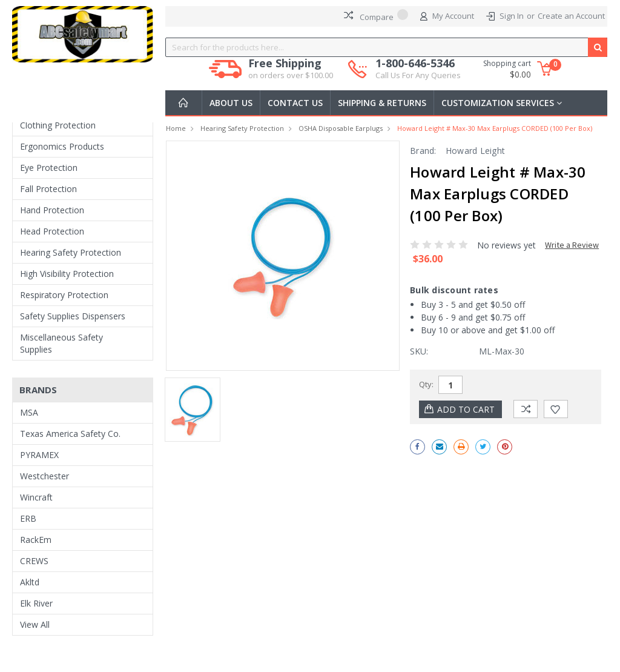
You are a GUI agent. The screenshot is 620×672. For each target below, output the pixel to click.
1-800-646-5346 (418, 69)
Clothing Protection (58, 125)
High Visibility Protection (67, 274)
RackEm (36, 540)
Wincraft (36, 497)
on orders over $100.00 (291, 75)
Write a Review (572, 245)
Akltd (30, 582)
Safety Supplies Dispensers (73, 316)
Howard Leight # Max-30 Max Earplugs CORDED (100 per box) (495, 128)
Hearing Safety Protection (71, 252)
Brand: (423, 151)
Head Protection (52, 231)
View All (35, 624)
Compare (376, 16)
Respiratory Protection (64, 295)
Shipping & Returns (382, 103)
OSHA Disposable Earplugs (341, 128)
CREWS (34, 561)
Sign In (512, 16)
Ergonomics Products (62, 146)
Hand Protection (52, 210)
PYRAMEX (39, 455)
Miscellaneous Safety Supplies (61, 343)
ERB (28, 518)
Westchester (45, 476)
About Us (231, 103)
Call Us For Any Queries (418, 75)
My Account (447, 16)
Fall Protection (48, 189)
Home (176, 128)
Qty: (426, 384)
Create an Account (571, 16)
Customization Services (502, 103)
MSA (29, 412)
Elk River (36, 603)
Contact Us (295, 103)
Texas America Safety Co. (70, 434)
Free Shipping (291, 69)
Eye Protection (49, 168)
